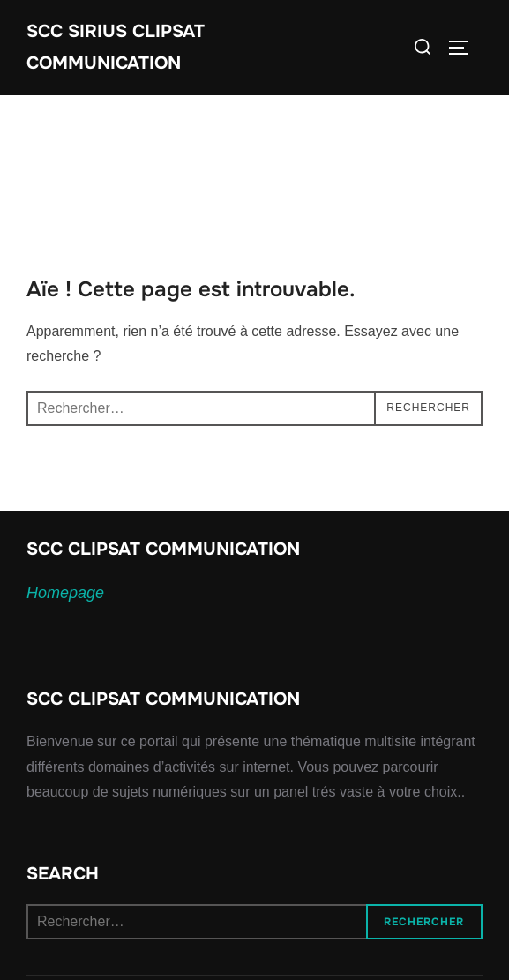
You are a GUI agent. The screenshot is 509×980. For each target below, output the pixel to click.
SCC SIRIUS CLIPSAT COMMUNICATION (116, 47)
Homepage (65, 593)
